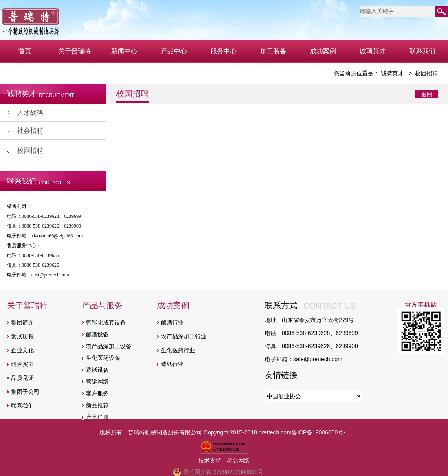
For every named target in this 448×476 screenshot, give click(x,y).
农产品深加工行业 (184, 336)
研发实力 (22, 364)
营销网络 (97, 382)
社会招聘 (30, 131)
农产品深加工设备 (109, 346)
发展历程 (22, 336)
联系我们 (422, 51)
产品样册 (97, 417)
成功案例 (323, 51)
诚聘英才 (373, 51)
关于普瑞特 (75, 51)
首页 (25, 51)
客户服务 (97, 393)
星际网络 (238, 461)
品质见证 (22, 378)
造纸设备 (97, 370)
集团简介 (22, 322)
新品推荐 (97, 405)
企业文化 (22, 350)
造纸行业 (172, 364)
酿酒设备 (97, 334)
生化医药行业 (178, 350)
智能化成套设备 (106, 322)
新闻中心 (124, 51)
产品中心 (174, 51)
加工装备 (273, 51)
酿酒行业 (172, 322)
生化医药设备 (103, 358)
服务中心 (224, 51)
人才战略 (30, 113)
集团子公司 (25, 392)
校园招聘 (30, 150)
